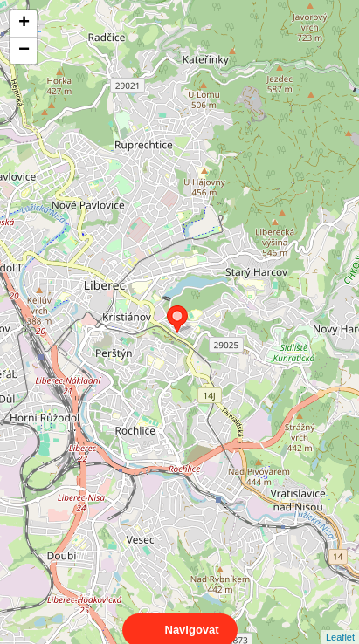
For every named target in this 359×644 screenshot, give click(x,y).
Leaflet (340, 621)
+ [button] (24, 24)
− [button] (24, 51)
